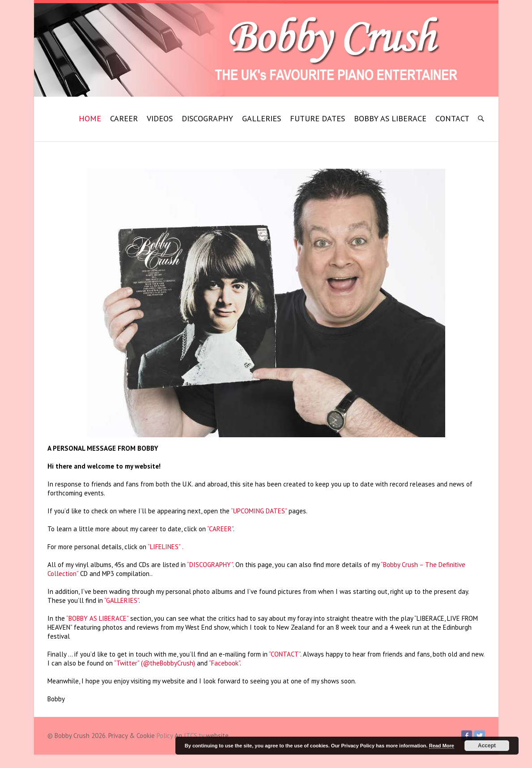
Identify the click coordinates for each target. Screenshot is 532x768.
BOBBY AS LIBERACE (390, 118)
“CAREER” (220, 529)
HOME (90, 118)
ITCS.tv (194, 736)
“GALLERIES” (121, 600)
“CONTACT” (285, 654)
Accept (487, 746)
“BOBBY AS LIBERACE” (97, 618)
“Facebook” (224, 663)
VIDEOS (160, 118)
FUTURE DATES (317, 118)
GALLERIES (262, 118)
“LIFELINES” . (166, 547)
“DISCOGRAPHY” (210, 565)
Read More (442, 746)
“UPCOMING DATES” (259, 511)
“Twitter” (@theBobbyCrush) (155, 663)
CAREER (124, 118)
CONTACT (452, 118)
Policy (165, 736)
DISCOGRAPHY (207, 118)
